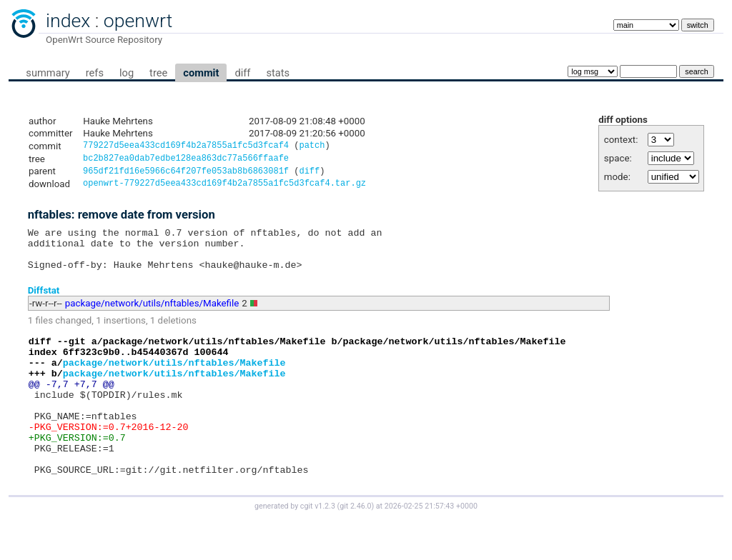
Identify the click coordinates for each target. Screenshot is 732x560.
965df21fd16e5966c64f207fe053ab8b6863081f (186, 175)
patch (312, 147)
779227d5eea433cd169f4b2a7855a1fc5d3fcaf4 (186, 147)
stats (278, 73)
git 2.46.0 (355, 547)
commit (201, 73)
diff (242, 73)
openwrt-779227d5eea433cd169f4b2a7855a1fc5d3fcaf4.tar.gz (224, 188)
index (68, 21)
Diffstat (44, 303)
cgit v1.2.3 (318, 547)
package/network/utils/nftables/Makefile (152, 317)
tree (158, 73)
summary (48, 73)
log (127, 73)
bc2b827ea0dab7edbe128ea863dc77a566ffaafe (186, 160)
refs (95, 73)
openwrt (138, 21)
